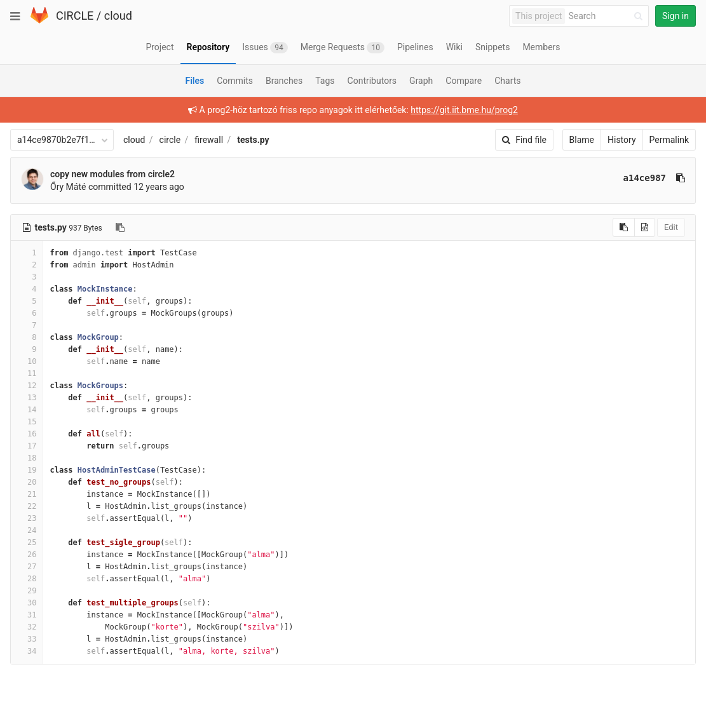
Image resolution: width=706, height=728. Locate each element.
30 (27, 603)
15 (27, 422)
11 (27, 374)
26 (27, 555)
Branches (284, 81)
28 (27, 579)
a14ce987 (645, 178)
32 (27, 627)
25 (27, 543)
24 (27, 530)
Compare (464, 81)
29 (27, 591)
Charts (507, 81)
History (622, 140)
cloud (118, 16)
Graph (421, 81)
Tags (325, 81)
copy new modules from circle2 (112, 174)
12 (27, 386)
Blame (582, 140)
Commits (235, 81)
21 (27, 494)
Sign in (675, 16)
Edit (671, 227)
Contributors (372, 81)
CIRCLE (75, 16)
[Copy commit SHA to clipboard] (681, 178)
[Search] (608, 16)
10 (27, 361)
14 (27, 410)
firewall (209, 140)
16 (27, 434)
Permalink (669, 140)
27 (27, 567)
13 (27, 398)
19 (27, 470)
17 (27, 446)
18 (27, 458)
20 (27, 482)
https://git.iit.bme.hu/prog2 (464, 110)
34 (27, 651)
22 (27, 506)
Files (194, 81)
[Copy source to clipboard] (624, 227)
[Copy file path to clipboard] (120, 227)
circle (170, 140)
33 (27, 639)
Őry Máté (68, 187)
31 (27, 615)
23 (27, 518)
